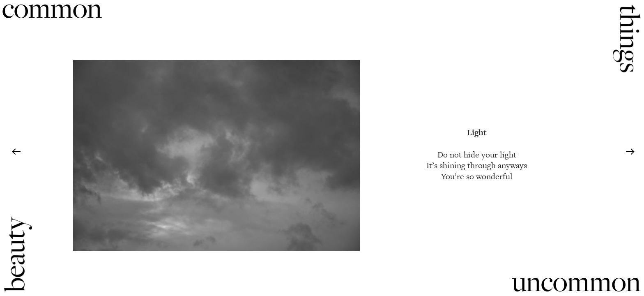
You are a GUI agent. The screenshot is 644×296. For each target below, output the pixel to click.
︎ (630, 152)
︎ (16, 152)
